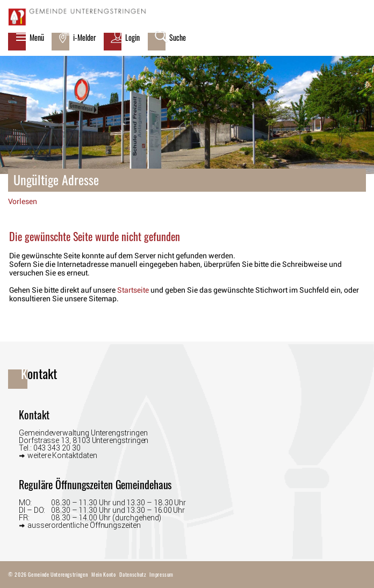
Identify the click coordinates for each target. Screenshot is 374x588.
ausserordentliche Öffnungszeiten (84, 525)
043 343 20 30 (57, 448)
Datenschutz (132, 574)
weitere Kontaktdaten (62, 455)
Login (132, 38)
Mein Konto (103, 574)
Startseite (133, 290)
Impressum (161, 574)
